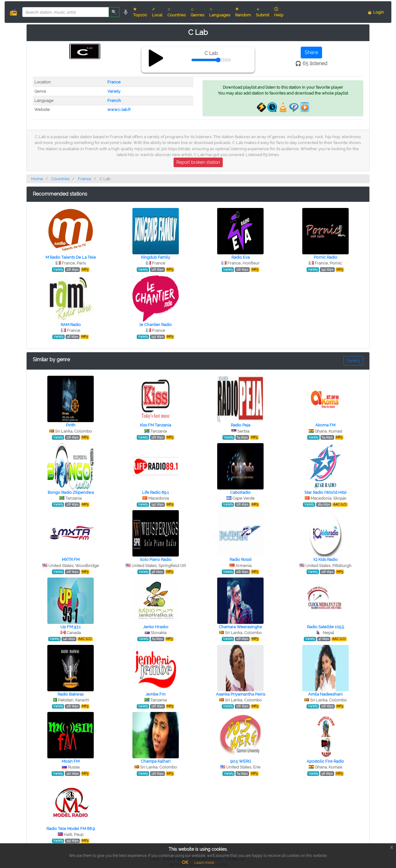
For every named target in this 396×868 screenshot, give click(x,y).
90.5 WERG (241, 761)
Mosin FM (71, 761)
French (114, 101)
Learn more (204, 863)
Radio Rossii (241, 559)
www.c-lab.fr (119, 110)
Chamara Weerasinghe (240, 627)
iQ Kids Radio (325, 559)
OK (185, 862)
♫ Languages (220, 12)
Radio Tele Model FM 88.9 (71, 829)
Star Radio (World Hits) (325, 492)
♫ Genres (197, 12)
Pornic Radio (325, 257)
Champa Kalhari (156, 761)
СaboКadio (240, 492)
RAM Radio (71, 325)
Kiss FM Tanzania (155, 425)
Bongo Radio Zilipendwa (71, 492)
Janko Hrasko (156, 627)
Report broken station (198, 162)
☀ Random (243, 12)
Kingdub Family (156, 257)
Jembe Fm (155, 694)
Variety (114, 91)
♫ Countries (176, 12)
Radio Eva (241, 257)
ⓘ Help (279, 12)
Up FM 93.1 (71, 627)
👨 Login (376, 12)
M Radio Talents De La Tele (71, 257)
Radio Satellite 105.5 (325, 627)
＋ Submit (263, 12)
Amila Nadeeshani (325, 694)
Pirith (71, 425)
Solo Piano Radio (156, 559)
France (114, 82)
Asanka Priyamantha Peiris (241, 694)
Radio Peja (241, 425)
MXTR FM (71, 559)
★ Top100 (140, 12)
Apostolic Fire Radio (325, 761)
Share (311, 52)
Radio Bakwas (71, 694)
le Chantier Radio (156, 325)
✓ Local (157, 12)
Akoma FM (325, 425)
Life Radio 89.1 (155, 492)
